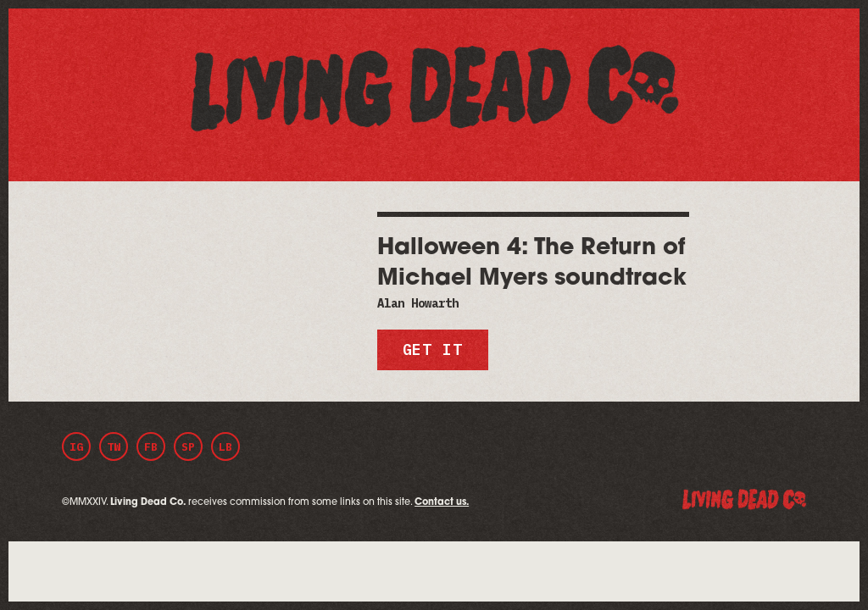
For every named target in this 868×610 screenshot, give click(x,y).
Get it (433, 349)
